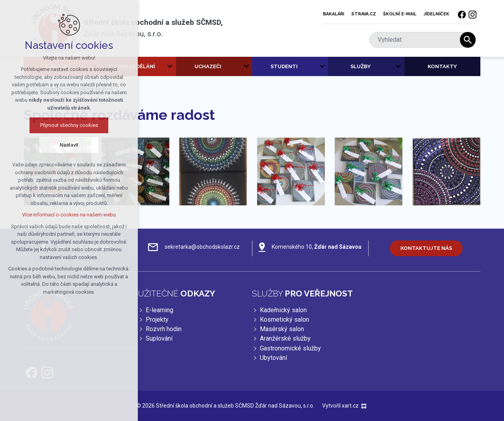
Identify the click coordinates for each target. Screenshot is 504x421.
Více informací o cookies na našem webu (61, 215)
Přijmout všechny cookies (61, 125)
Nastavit (61, 145)
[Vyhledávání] (468, 40)
